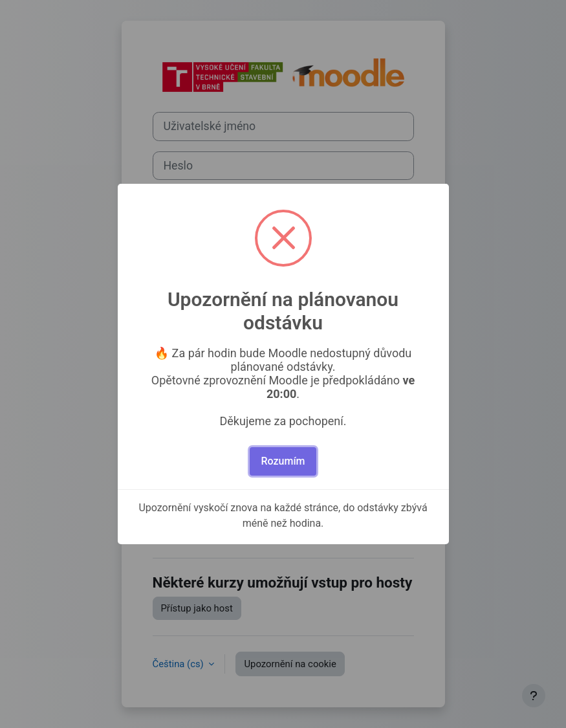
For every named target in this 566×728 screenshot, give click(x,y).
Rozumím (283, 461)
